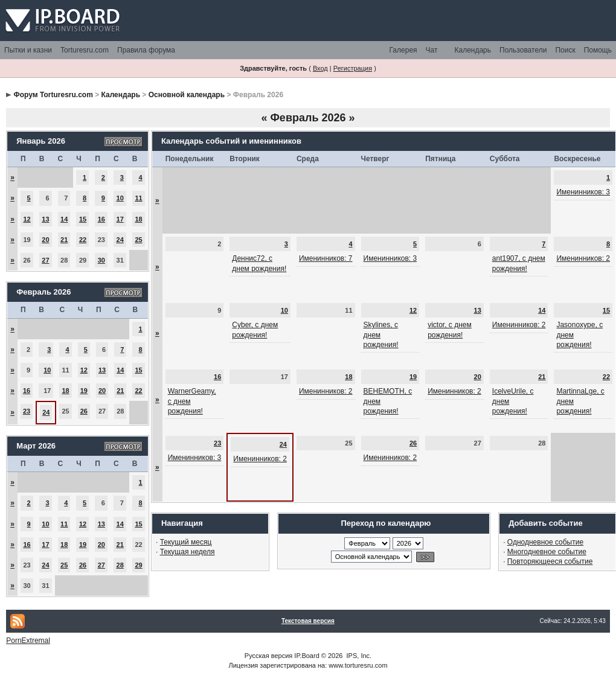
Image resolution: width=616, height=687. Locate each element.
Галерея (403, 50)
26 (84, 411)
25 (138, 240)
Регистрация (353, 68)
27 (45, 260)
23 (27, 411)
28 (120, 565)
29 (138, 565)
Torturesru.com (85, 50)
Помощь (598, 50)
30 (101, 260)
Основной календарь (187, 95)
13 (45, 219)
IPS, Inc (358, 656)
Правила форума (146, 50)
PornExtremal (28, 641)
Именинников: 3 (583, 192)
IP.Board (306, 656)
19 (84, 391)
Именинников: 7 (326, 258)
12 (27, 219)
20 (45, 240)
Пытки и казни (28, 50)
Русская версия (268, 656)
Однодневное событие (545, 542)
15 (83, 219)
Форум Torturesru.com (53, 95)
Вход (320, 68)
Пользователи (523, 50)
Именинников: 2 (583, 258)
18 (138, 219)
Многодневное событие (547, 552)
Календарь (473, 50)
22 (83, 240)
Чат (432, 50)
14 (64, 219)
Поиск (565, 50)
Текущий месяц (186, 542)
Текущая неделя (188, 552)
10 (120, 198)
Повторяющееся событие (550, 561)
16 (101, 219)
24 (120, 240)
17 (120, 219)
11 (138, 198)
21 (64, 240)
